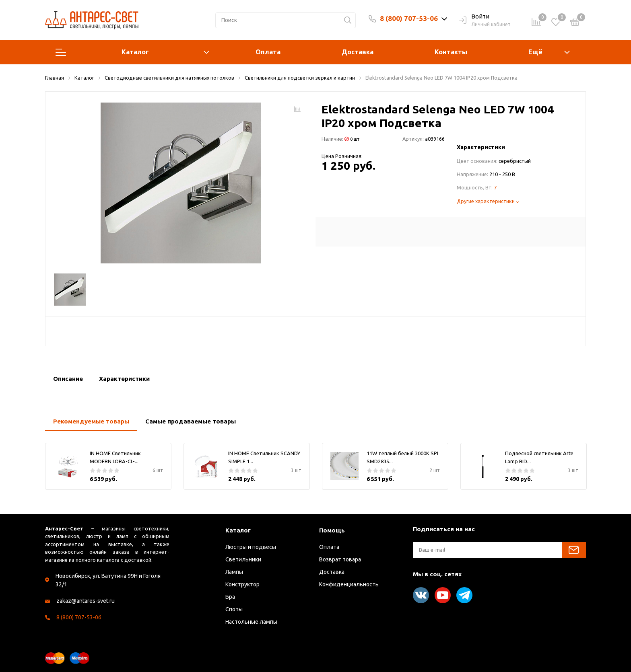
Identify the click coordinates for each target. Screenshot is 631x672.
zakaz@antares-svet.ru (86, 601)
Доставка (358, 52)
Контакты (451, 52)
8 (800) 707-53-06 (409, 18)
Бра (230, 597)
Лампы (234, 572)
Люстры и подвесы (251, 547)
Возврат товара (340, 559)
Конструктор (242, 584)
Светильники (243, 559)
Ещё (535, 52)
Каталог (132, 52)
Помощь (332, 530)
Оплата (268, 52)
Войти (474, 17)
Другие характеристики (488, 201)
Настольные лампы (251, 622)
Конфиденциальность (349, 584)
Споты (234, 609)
